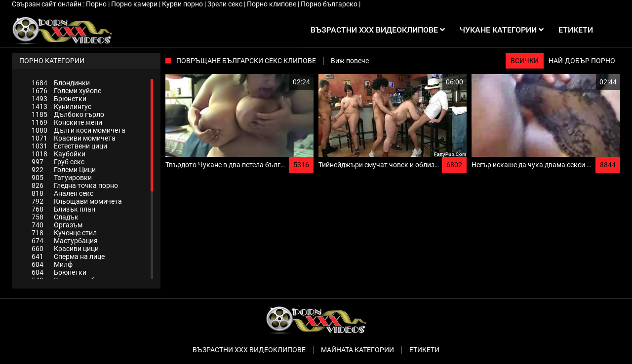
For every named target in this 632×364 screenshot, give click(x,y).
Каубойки (59, 154)
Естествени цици (69, 146)
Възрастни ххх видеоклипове (249, 350)
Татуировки (62, 178)
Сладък (55, 217)
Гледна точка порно (75, 185)
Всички (525, 61)
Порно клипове (272, 4)
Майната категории (357, 350)
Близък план (63, 209)
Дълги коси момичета (79, 130)
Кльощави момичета (77, 201)
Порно (97, 4)
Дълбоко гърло (68, 114)
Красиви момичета (74, 138)
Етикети (424, 350)
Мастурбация (65, 241)
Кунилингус (61, 107)
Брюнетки (59, 99)
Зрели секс (226, 4)
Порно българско (330, 4)
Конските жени (67, 122)
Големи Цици (64, 170)
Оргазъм (57, 225)
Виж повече (350, 61)
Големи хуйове (66, 91)
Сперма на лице (68, 256)
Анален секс (62, 193)
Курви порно (183, 4)
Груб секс (58, 162)
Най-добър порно (582, 61)
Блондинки (61, 83)
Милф (52, 264)
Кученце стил (64, 233)
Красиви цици (65, 249)
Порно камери (135, 4)
